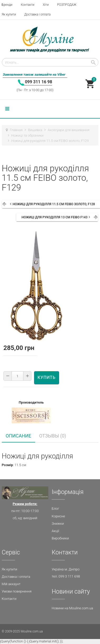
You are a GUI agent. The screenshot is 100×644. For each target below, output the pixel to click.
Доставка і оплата (38, 14)
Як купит (9, 569)
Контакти (28, 5)
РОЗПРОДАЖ (67, 5)
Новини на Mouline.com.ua (72, 608)
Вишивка (35, 130)
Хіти (46, 5)
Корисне (58, 516)
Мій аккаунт (11, 584)
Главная (16, 130)
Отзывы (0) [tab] (53, 436)
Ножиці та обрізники (27, 135)
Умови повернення (17, 591)
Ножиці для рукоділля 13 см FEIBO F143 (54, 217)
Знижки (58, 524)
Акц (55, 531)
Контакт (8, 599)
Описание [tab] (19, 436)
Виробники (60, 538)
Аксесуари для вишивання (69, 130)
